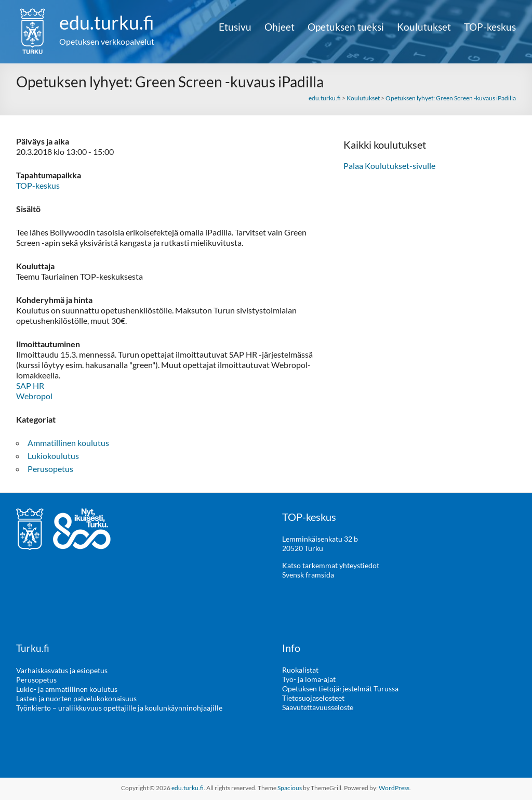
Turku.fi (33, 648)
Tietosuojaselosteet (313, 698)
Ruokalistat (300, 670)
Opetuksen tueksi (346, 27)
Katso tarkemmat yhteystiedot (331, 565)
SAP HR (30, 385)
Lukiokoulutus (53, 456)
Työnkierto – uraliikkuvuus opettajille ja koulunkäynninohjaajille (119, 707)
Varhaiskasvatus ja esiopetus (62, 670)
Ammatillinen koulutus (68, 443)
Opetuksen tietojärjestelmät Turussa (340, 688)
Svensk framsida (308, 575)
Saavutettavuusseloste (318, 707)
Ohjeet (280, 27)
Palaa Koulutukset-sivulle (389, 166)
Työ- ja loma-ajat (309, 679)
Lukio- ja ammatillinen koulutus (67, 688)
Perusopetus (50, 469)
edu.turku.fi (107, 22)
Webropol (34, 396)
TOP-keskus (490, 27)
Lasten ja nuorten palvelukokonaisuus (76, 698)
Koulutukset (424, 27)
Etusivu (235, 27)
